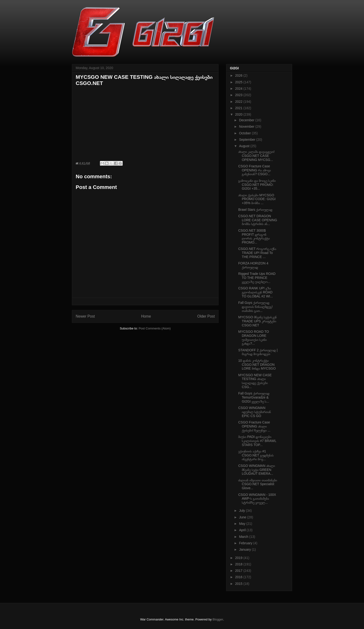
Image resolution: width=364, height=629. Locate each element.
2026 (239, 75)
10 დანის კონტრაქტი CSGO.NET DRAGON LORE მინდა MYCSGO (257, 365)
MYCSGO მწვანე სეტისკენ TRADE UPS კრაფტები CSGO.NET (257, 321)
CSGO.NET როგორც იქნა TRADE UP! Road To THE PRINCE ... (257, 253)
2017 (239, 571)
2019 (239, 558)
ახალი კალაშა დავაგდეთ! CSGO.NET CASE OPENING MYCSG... (256, 156)
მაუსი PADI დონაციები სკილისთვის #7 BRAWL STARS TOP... (257, 441)
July (242, 511)
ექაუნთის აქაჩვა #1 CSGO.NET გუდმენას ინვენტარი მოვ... (256, 455)
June (243, 517)
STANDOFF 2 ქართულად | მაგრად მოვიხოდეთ (258, 352)
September (247, 140)
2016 (239, 577)
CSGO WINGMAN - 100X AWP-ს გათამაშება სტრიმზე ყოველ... (257, 499)
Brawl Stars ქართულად (255, 210)
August (245, 146)
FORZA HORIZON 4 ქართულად (253, 265)
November (247, 127)
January (245, 549)
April (243, 530)
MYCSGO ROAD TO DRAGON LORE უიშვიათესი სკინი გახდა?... (254, 338)
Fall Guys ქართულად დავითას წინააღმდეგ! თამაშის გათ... (255, 307)
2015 (239, 584)
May (243, 524)
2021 (239, 108)
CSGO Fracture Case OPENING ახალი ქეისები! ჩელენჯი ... (254, 426)
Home (146, 316)
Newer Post (85, 316)
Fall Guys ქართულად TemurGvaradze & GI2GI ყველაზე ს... (254, 397)
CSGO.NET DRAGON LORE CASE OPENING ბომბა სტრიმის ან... (258, 220)
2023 (239, 95)
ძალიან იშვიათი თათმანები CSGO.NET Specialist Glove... (258, 484)
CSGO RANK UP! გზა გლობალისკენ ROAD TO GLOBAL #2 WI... (256, 292)
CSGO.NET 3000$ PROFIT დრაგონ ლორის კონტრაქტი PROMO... (254, 236)
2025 (239, 82)
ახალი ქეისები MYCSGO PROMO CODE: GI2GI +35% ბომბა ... (257, 199)
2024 (239, 89)
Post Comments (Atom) (155, 328)
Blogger (218, 619)
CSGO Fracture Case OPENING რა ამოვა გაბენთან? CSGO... (254, 170)
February (246, 543)
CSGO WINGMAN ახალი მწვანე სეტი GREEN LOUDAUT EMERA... (257, 470)
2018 (239, 564)
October (245, 133)
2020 (239, 114)
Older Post (206, 316)
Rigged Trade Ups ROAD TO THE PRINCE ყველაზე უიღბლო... (257, 278)
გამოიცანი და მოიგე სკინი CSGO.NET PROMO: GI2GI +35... (257, 185)
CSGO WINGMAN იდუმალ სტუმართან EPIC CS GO (255, 412)
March (244, 537)
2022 (239, 102)
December (247, 120)
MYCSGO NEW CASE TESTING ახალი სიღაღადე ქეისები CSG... (255, 381)
